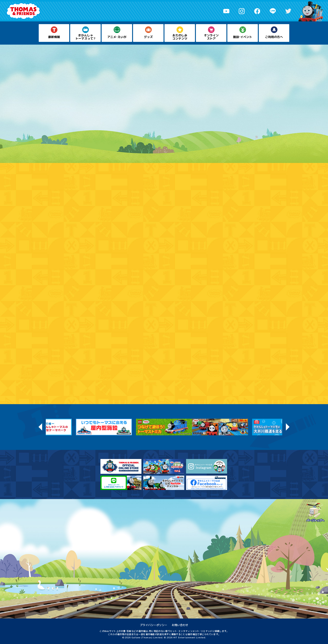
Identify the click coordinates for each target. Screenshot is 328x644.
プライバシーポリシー (154, 625)
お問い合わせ (180, 625)
